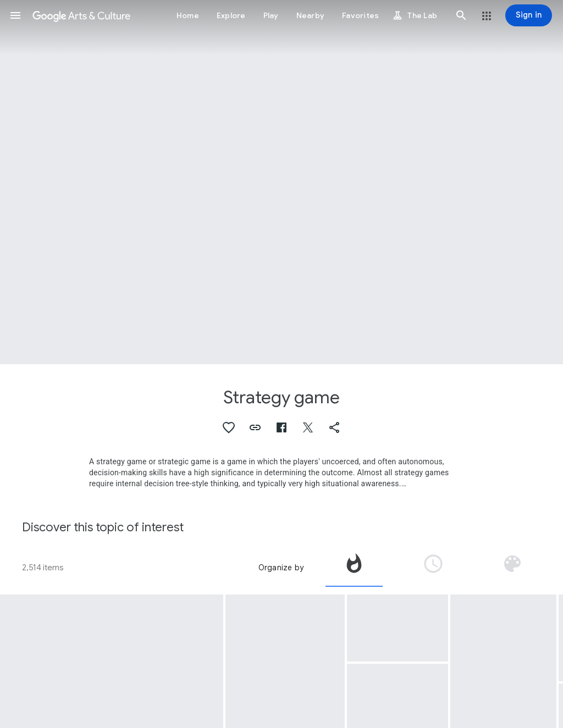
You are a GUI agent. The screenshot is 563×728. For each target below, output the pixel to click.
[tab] (354, 568)
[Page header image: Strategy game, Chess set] (281, 182)
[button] (15, 15)
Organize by (281, 568)
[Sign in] (529, 15)
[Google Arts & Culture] (81, 15)
